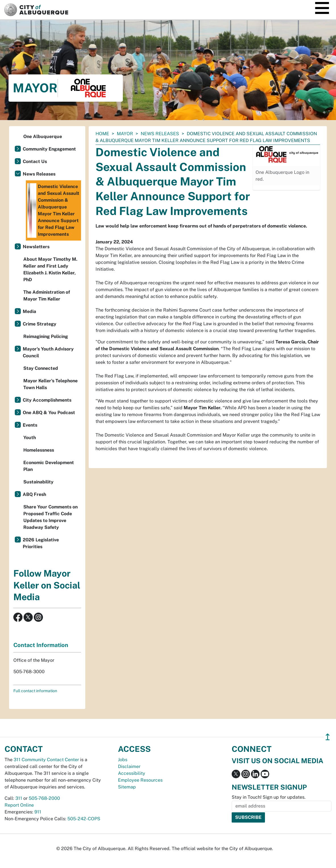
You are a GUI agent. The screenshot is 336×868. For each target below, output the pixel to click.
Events (30, 425)
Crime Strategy (40, 324)
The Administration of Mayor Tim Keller (47, 296)
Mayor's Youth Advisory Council (48, 352)
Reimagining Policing (46, 336)
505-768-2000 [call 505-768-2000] (44, 798)
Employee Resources (140, 780)
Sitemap (127, 787)
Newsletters (36, 247)
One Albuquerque (43, 136)
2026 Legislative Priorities (41, 543)
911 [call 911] (38, 812)
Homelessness (39, 450)
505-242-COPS (84, 819)
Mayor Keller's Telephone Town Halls (50, 384)
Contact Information (41, 645)
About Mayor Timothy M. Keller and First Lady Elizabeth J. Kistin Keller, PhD (50, 269)
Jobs (123, 760)
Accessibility (132, 773)
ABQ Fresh (34, 494)
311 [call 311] (19, 798)
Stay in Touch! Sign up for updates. (269, 797)
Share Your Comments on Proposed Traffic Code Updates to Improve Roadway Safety (50, 517)
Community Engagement (49, 149)
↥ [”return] (328, 737)
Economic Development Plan (49, 466)
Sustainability (38, 482)
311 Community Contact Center (46, 760)
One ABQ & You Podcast (49, 413)
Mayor (125, 134)
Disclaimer (129, 766)
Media (29, 311)
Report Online (19, 805)
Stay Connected (41, 368)
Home (102, 134)
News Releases (160, 134)
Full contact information (35, 691)
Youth (30, 438)
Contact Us (35, 161)
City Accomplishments (47, 400)
